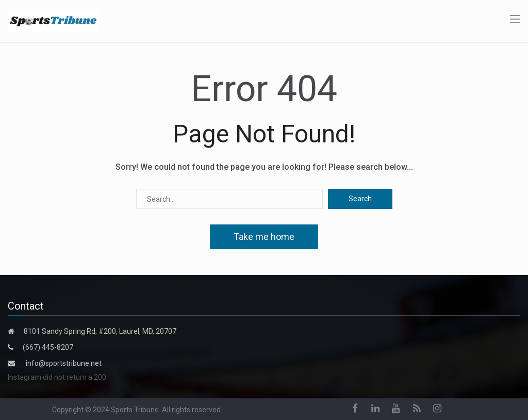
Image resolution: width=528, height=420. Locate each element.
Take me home (264, 237)
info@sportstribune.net (64, 363)
